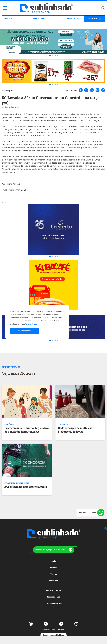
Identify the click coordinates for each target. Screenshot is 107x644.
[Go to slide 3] (55, 55)
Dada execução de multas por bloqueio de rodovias (76, 430)
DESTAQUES (8, 91)
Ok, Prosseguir (24, 331)
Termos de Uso (54, 588)
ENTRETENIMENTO (74, 19)
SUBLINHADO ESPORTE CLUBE (17, 483)
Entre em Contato (54, 595)
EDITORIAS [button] (92, 19)
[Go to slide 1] (50, 55)
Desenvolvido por (54, 626)
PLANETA (8, 19)
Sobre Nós (54, 572)
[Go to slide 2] (53, 55)
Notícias (54, 559)
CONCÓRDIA (9, 424)
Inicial (54, 552)
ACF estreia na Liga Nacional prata (26, 487)
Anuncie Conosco (54, 582)
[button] (54, 541)
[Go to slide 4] (58, 55)
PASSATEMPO (39, 19)
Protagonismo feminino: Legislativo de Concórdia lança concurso (27, 430)
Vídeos (54, 565)
